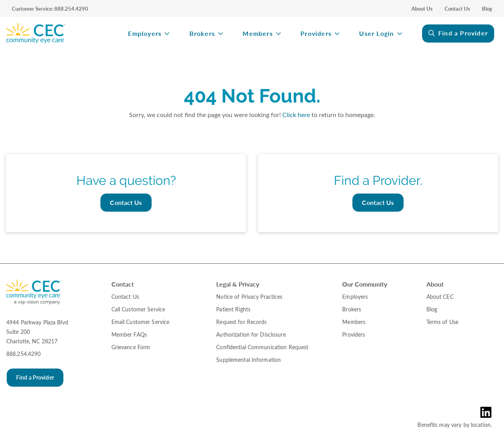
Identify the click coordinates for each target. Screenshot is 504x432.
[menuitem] (59, 34)
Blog (487, 9)
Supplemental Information (248, 360)
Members (258, 34)
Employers (145, 34)
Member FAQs (129, 334)
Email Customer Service (141, 322)
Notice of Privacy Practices (249, 297)
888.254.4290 (23, 354)
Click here (296, 115)
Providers (316, 34)
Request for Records (241, 322)
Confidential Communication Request (262, 347)
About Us (422, 9)
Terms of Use (442, 322)
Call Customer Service (138, 309)
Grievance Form (131, 347)
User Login (376, 34)
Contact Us (457, 9)
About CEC (440, 297)
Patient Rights (233, 309)
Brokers (202, 34)
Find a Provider (463, 33)
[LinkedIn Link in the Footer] (488, 412)
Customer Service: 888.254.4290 (50, 9)
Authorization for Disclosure (251, 334)
